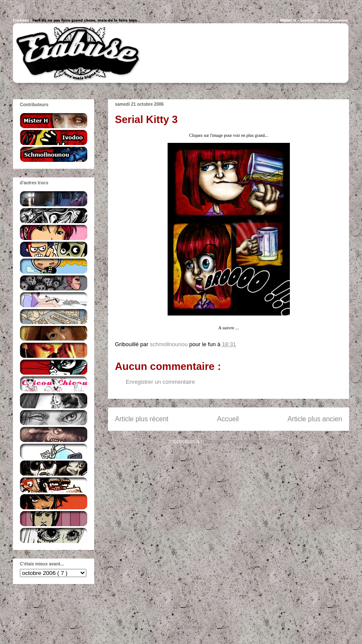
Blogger (194, 627)
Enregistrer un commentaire (160, 382)
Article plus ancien (315, 419)
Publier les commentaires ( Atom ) (246, 441)
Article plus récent (142, 419)
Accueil (228, 419)
